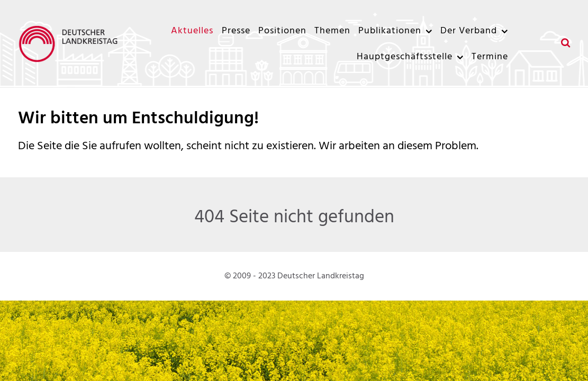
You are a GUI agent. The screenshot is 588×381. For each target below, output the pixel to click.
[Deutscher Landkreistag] (71, 44)
